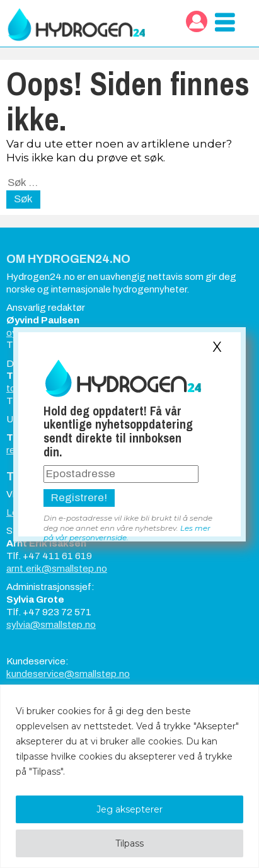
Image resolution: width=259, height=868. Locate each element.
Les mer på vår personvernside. (127, 533)
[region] (129, 776)
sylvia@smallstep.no (51, 625)
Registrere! (79, 498)
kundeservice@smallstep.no (68, 674)
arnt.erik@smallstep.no (57, 569)
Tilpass (129, 843)
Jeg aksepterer (129, 809)
